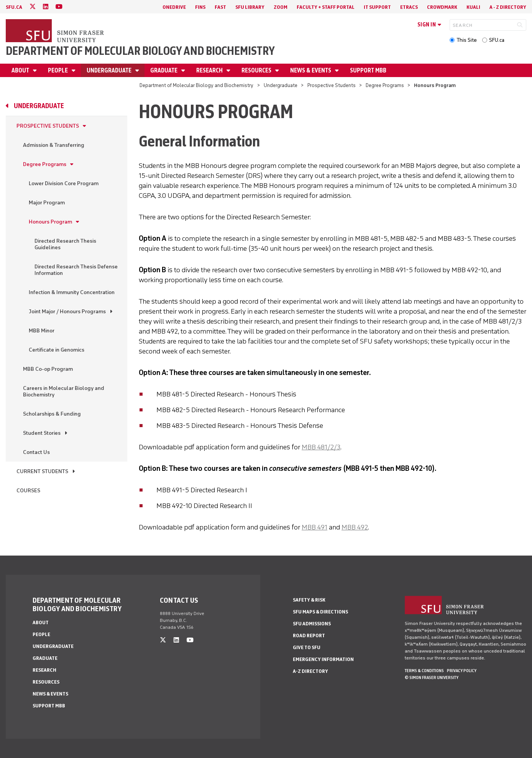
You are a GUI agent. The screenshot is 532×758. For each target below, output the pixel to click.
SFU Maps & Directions (320, 612)
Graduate (164, 70)
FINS (200, 7)
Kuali (473, 7)
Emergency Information (323, 659)
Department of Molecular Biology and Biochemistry (140, 51)
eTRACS (409, 7)
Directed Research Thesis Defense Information (76, 270)
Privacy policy (462, 671)
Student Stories (42, 433)
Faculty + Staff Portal (326, 7)
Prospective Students (332, 85)
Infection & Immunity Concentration (72, 292)
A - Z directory (508, 7)
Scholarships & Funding (52, 414)
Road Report (309, 636)
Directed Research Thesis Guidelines (65, 244)
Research (210, 70)
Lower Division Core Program (64, 183)
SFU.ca (497, 40)
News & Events (311, 70)
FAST (220, 7)
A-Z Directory (310, 671)
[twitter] (33, 7)
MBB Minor (42, 331)
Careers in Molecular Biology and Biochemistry (64, 391)
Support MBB (368, 70)
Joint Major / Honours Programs (67, 312)
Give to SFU (307, 647)
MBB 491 (314, 527)
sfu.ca (14, 7)
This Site (467, 40)
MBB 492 (355, 527)
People (58, 70)
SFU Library (250, 7)
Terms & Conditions (424, 671)
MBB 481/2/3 (321, 447)
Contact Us (36, 452)
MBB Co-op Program (48, 369)
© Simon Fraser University (432, 677)
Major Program (47, 203)
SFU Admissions (312, 624)
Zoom (281, 7)
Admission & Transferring (54, 145)
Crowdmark (442, 7)
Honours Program (50, 222)
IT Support (377, 7)
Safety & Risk (309, 600)
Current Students (42, 471)
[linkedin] (46, 7)
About (21, 70)
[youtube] (59, 7)
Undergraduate (110, 70)
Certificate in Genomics (57, 350)
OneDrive (174, 7)
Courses (28, 491)
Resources (257, 70)
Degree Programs (385, 85)
